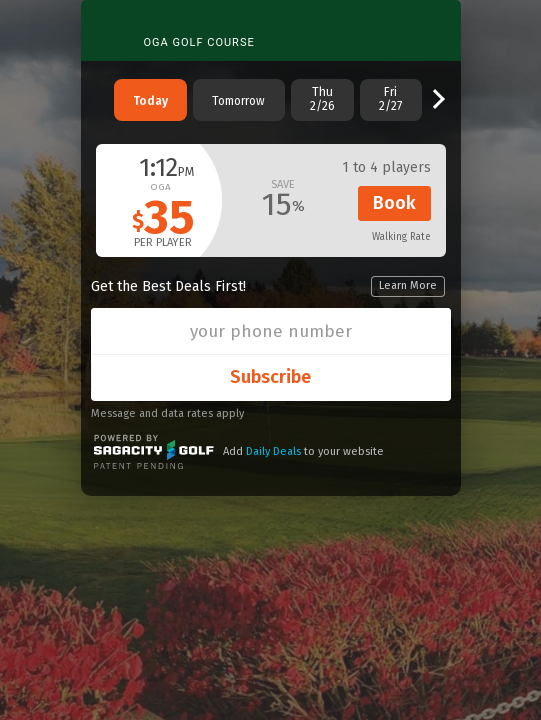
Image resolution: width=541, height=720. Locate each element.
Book (394, 203)
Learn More (408, 285)
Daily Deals (273, 451)
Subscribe (270, 377)
